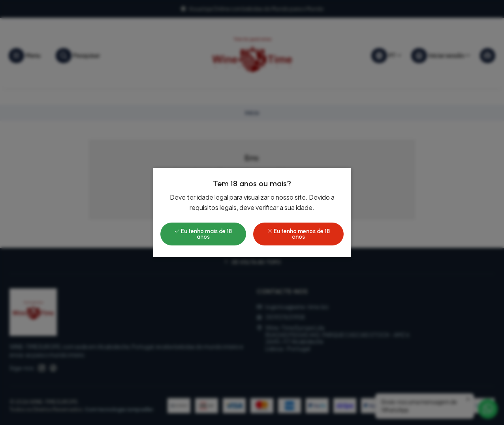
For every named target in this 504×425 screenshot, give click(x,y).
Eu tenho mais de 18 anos (203, 234)
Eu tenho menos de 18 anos (298, 234)
